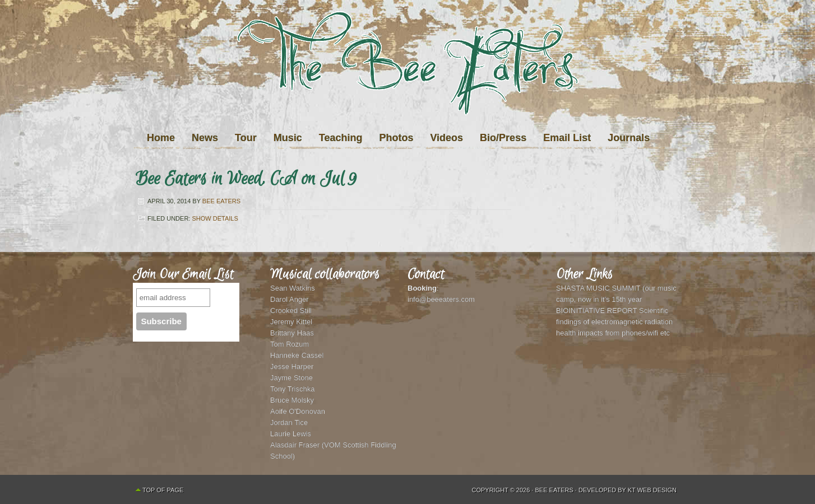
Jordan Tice (289, 423)
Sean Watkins (293, 288)
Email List (567, 138)
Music (288, 138)
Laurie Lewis (291, 434)
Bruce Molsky (292, 400)
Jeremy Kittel (291, 322)
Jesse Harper (292, 367)
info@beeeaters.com (441, 299)
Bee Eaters (221, 201)
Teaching (341, 138)
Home (161, 138)
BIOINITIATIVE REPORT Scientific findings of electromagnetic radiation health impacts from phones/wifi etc (614, 322)
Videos (446, 138)
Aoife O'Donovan (298, 411)
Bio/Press (503, 138)
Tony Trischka (292, 389)
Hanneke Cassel (297, 355)
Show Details (215, 218)
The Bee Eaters (407, 86)
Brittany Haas (292, 333)
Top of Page (163, 490)
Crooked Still (291, 311)
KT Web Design (652, 490)
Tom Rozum (290, 344)
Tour (246, 138)
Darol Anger (290, 299)
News (205, 138)
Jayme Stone (291, 378)
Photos (396, 138)
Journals (629, 138)
